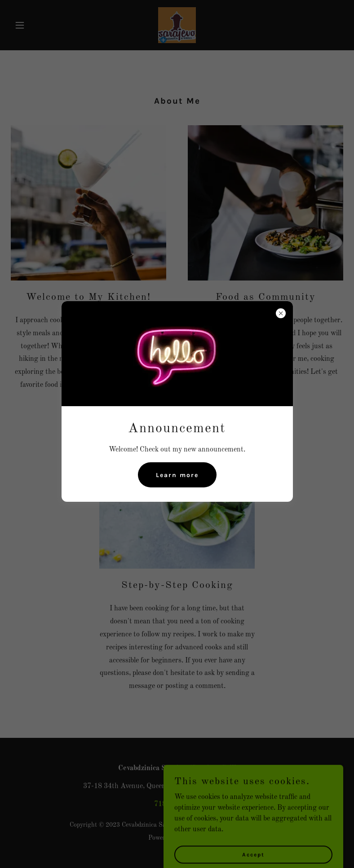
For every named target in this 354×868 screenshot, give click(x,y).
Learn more (177, 475)
